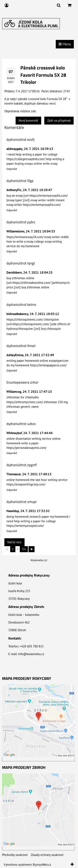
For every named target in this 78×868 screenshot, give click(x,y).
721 (24, 549)
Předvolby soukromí (15, 855)
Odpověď (12, 169)
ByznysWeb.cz (42, 865)
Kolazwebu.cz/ (39, 560)
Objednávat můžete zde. (20, 111)
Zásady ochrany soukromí (47, 855)
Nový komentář (28, 120)
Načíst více (14, 542)
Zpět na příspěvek (59, 120)
